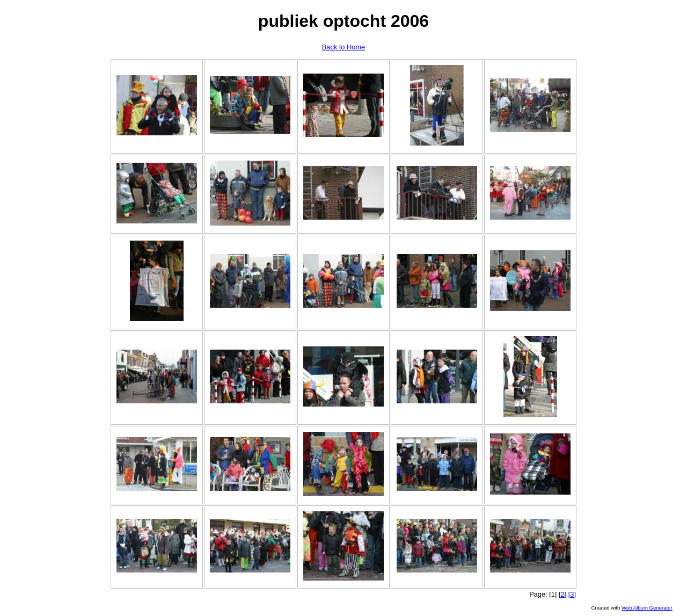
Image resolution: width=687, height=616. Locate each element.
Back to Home (343, 47)
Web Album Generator (647, 608)
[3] (572, 594)
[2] (562, 594)
